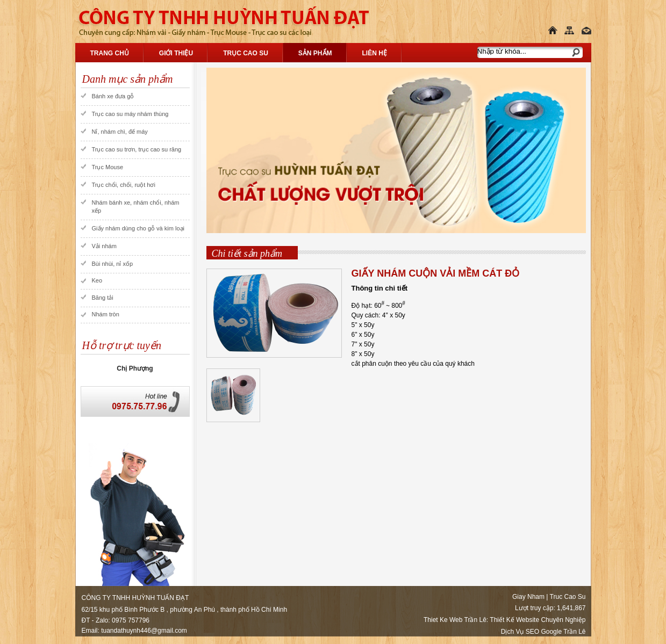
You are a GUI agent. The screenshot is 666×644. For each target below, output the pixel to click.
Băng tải (103, 298)
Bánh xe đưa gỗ (113, 96)
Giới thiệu (176, 53)
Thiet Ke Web (443, 620)
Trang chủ (110, 53)
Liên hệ (375, 53)
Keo (97, 280)
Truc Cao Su (568, 597)
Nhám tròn (106, 314)
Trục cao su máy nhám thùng (130, 114)
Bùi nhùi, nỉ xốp (113, 264)
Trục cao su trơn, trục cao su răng (137, 149)
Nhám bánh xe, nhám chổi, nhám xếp (136, 207)
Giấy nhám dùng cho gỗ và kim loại (138, 228)
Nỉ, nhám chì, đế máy (120, 132)
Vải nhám (104, 246)
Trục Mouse (108, 167)
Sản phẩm (315, 53)
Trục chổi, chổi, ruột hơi (124, 185)
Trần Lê (475, 620)
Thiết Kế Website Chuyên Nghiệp (538, 620)
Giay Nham (528, 597)
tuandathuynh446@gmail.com (144, 631)
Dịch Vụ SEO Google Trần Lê (543, 632)
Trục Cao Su (246, 53)
